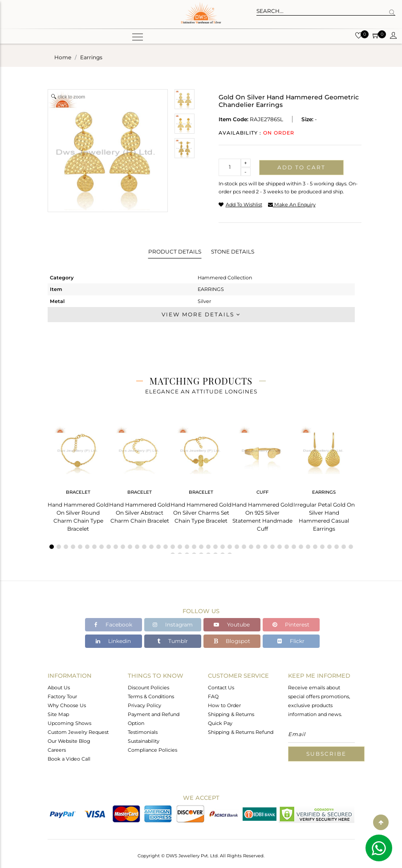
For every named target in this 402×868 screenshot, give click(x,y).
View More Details (201, 314)
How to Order (224, 705)
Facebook (113, 624)
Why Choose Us (67, 705)
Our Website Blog (69, 741)
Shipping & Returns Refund (241, 732)
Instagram (173, 624)
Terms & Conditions (151, 696)
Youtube (232, 624)
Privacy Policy (144, 705)
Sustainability (144, 741)
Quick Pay (220, 723)
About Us (59, 688)
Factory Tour (62, 696)
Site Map (58, 714)
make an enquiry (292, 205)
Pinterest (291, 624)
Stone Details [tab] (233, 252)
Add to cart (301, 167)
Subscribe (326, 754)
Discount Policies (148, 688)
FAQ (213, 696)
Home (63, 57)
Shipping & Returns (231, 714)
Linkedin (113, 641)
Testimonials (143, 732)
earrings (91, 57)
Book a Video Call (69, 759)
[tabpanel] (78, 476)
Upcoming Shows (69, 723)
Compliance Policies (152, 750)
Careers (57, 750)
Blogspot (232, 641)
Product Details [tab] (175, 252)
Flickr (291, 641)
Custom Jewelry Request (78, 732)
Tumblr (173, 641)
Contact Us (221, 688)
